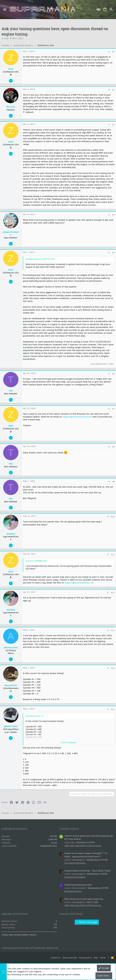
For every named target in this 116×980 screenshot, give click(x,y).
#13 (113, 630)
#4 (113, 215)
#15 (113, 709)
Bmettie (11, 107)
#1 (113, 52)
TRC (11, 391)
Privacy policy (85, 958)
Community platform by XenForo (30, 948)
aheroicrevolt (11, 648)
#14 (113, 668)
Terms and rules (70, 958)
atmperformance (11, 233)
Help (96, 958)
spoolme (11, 534)
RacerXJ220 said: (33, 716)
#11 (113, 555)
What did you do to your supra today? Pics (84, 899)
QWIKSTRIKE (11, 726)
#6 (113, 374)
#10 (113, 517)
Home (103, 958)
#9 (113, 482)
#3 (113, 125)
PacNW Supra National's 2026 (78, 885)
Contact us (55, 958)
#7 (113, 409)
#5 (113, 253)
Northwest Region (73, 891)
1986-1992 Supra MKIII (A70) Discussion (83, 846)
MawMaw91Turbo (49, 846)
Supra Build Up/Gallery (75, 863)
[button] (5, 10)
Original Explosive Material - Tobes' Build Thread (87, 871)
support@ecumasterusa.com (77, 417)
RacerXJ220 (11, 685)
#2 (113, 90)
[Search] (111, 10)
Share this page (87, 922)
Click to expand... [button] (69, 742)
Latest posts (69, 829)
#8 (113, 447)
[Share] (109, 52)
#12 (113, 593)
